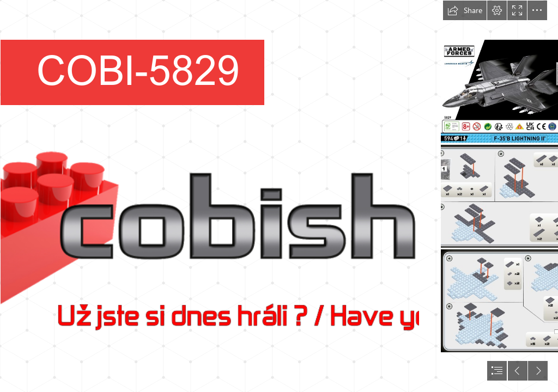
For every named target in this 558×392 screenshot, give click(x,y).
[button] (465, 10)
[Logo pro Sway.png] (209, 196)
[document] (279, 196)
